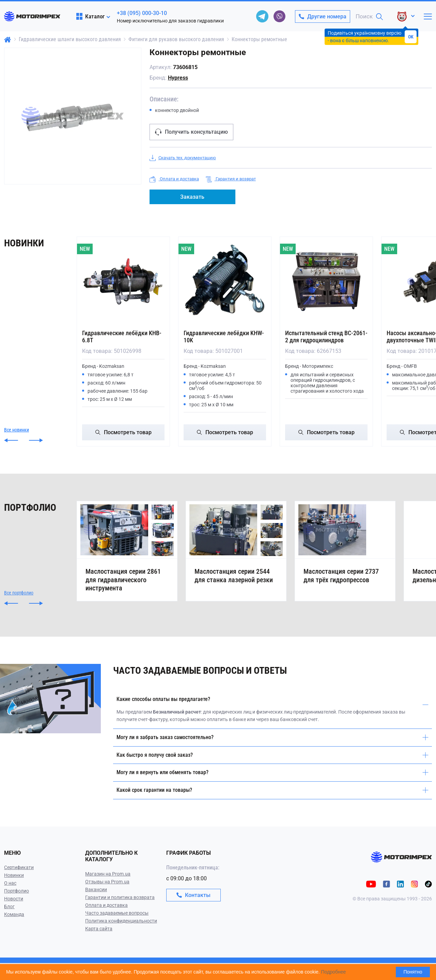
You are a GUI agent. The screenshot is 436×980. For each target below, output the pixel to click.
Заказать (192, 197)
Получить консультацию (191, 132)
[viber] (279, 16)
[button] (11, 440)
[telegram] (262, 16)
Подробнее (334, 972)
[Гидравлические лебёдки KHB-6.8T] (123, 281)
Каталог (90, 16)
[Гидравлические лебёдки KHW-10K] (225, 281)
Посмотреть (123, 432)
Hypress (178, 78)
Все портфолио (19, 610)
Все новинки (17, 430)
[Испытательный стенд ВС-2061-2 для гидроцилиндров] (326, 281)
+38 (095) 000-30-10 (142, 13)
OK (411, 37)
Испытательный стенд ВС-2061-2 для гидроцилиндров (326, 337)
